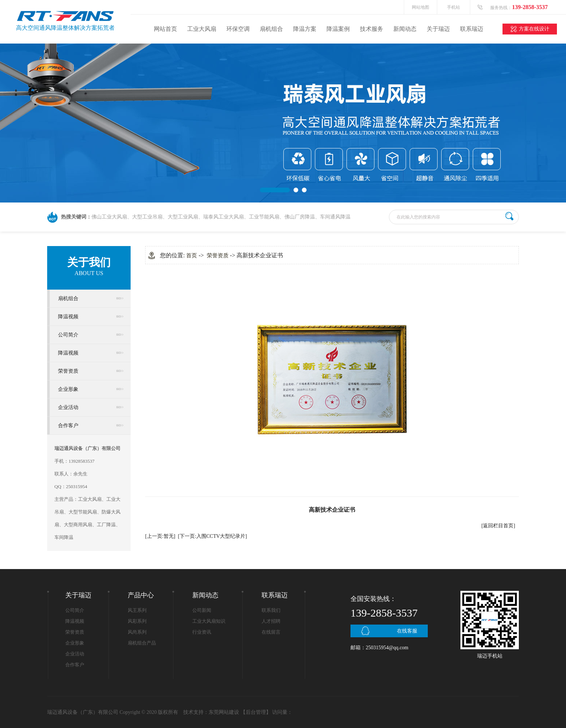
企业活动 (68, 407)
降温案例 (338, 29)
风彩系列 (137, 621)
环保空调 (238, 29)
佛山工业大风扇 (109, 217)
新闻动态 (405, 29)
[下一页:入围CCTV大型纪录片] (212, 536)
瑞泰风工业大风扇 (223, 217)
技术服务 (372, 29)
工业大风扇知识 (209, 621)
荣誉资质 (68, 371)
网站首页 (165, 29)
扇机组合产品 (142, 643)
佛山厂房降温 (300, 217)
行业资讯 (202, 632)
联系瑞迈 (472, 29)
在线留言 (271, 632)
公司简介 (68, 335)
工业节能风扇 (264, 217)
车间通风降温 (335, 217)
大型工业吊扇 (147, 217)
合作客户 (68, 426)
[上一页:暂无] (160, 536)
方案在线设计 (534, 29)
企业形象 (68, 389)
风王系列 (137, 610)
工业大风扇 (202, 29)
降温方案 (305, 29)
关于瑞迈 (438, 29)
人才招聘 (271, 621)
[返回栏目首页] (498, 526)
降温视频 (68, 317)
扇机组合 (271, 29)
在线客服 (407, 631)
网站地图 (421, 7)
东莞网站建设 (224, 712)
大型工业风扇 (183, 217)
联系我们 (271, 610)
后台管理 (256, 712)
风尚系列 (137, 632)
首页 (192, 255)
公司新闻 (202, 610)
